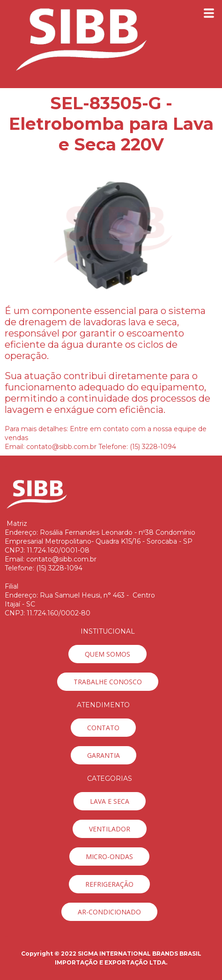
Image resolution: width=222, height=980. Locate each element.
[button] (107, 654)
